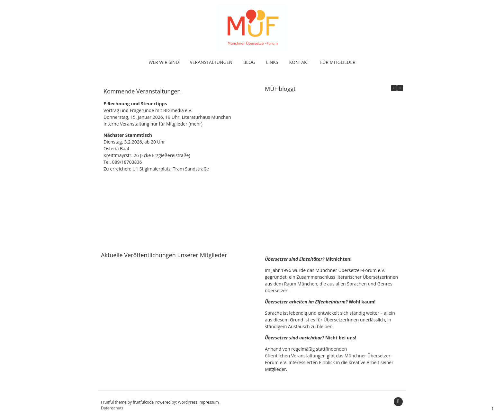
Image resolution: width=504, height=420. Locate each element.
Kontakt (299, 62)
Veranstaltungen (211, 62)
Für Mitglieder (338, 62)
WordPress (188, 402)
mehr (196, 124)
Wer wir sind (164, 62)
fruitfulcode (143, 402)
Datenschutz (112, 408)
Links (272, 62)
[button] (400, 88)
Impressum (209, 402)
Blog (249, 62)
